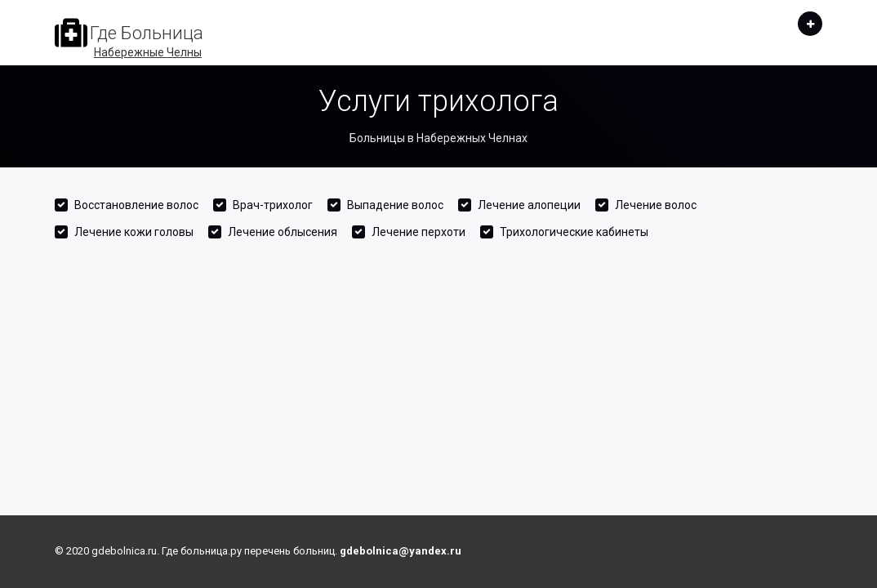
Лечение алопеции (529, 205)
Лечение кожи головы (134, 232)
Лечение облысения (283, 232)
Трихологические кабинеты (574, 232)
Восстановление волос (136, 205)
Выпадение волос (395, 205)
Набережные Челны (148, 52)
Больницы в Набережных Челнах (438, 138)
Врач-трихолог (273, 205)
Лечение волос (656, 205)
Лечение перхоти (418, 232)
